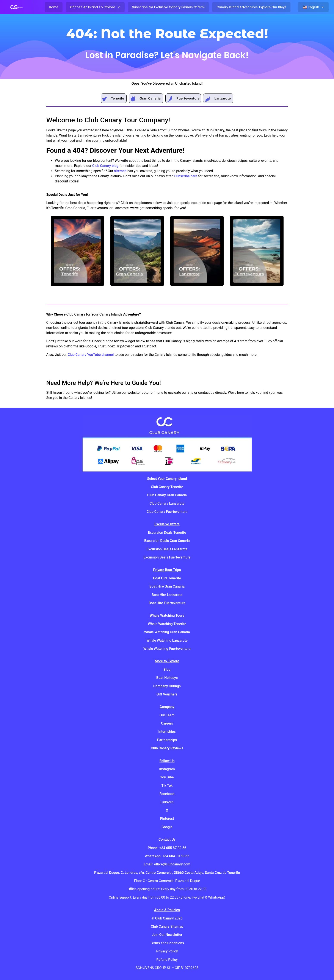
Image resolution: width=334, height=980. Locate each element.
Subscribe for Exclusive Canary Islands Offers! (168, 7)
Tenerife (118, 98)
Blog (167, 670)
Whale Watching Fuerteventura (167, 649)
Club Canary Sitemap (167, 926)
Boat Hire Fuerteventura (167, 603)
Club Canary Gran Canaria (167, 495)
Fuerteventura (188, 98)
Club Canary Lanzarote (167, 503)
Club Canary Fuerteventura (167, 512)
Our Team (167, 715)
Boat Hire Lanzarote (167, 595)
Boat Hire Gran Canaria (167, 586)
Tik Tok (167, 786)
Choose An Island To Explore (95, 7)
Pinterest (167, 819)
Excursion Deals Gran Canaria (167, 541)
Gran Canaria (150, 98)
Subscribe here (186, 176)
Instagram (167, 769)
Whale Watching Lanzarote (167, 640)
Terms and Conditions (167, 943)
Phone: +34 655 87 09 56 (167, 848)
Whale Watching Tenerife (167, 624)
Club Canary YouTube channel (91, 355)
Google (167, 827)
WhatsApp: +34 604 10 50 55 (167, 856)
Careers (167, 723)
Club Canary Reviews (167, 748)
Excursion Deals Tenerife (167, 533)
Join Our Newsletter (167, 935)
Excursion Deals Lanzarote (167, 549)
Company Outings (167, 686)
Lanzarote (223, 98)
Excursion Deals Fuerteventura (167, 557)
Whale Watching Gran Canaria (167, 632)
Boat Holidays (167, 678)
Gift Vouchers (167, 694)
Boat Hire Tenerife (167, 578)
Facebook (167, 794)
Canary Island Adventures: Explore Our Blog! (251, 7)
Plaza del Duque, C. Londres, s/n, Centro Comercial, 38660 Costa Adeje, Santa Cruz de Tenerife (167, 873)
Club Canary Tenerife (167, 487)
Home (54, 7)
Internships (167, 732)
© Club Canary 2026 (167, 918)
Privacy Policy (167, 951)
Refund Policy (167, 960)
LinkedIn (167, 802)
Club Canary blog (105, 166)
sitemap (120, 171)
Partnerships (167, 740)
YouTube (167, 777)
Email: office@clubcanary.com (167, 864)
